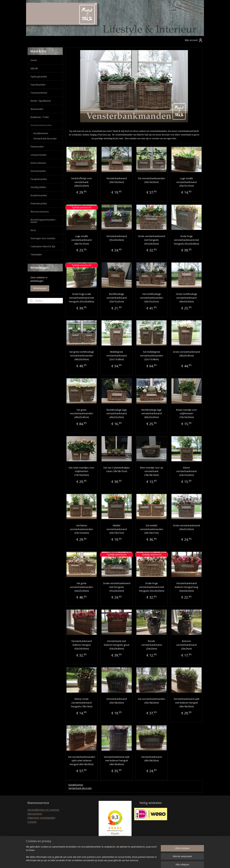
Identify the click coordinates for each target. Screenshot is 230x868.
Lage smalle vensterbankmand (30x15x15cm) (187, 182)
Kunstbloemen (76, 785)
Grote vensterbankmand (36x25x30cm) (187, 527)
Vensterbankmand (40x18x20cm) (151, 759)
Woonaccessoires (40, 212)
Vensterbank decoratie (80, 788)
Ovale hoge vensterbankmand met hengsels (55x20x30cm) (152, 587)
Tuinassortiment (39, 93)
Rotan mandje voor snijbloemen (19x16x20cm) (187, 414)
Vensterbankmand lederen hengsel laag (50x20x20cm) (187, 587)
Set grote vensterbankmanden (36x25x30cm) (81, 587)
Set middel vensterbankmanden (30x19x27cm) (152, 529)
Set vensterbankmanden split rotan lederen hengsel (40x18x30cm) (82, 761)
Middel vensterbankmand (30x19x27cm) (117, 529)
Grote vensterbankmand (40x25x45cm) (187, 354)
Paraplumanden (39, 179)
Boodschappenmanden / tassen (43, 221)
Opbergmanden (39, 77)
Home (34, 60)
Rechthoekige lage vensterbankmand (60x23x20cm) (152, 414)
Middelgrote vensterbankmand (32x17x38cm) (117, 356)
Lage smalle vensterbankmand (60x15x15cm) (81, 240)
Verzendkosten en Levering (43, 810)
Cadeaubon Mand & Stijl (43, 246)
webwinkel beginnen (122, 861)
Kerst (33, 230)
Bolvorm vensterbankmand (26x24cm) (187, 645)
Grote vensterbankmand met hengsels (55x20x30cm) (152, 240)
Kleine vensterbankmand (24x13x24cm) (187, 471)
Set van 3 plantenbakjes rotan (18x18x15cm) (117, 469)
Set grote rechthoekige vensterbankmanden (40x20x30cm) (82, 356)
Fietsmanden (37, 147)
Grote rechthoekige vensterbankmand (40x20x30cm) (187, 298)
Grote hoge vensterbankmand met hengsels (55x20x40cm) (187, 240)
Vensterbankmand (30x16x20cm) (117, 180)
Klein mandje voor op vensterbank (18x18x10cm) (152, 471)
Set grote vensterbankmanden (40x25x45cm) (81, 414)
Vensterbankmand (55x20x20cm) (117, 238)
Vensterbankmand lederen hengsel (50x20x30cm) (82, 645)
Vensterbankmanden (41, 125)
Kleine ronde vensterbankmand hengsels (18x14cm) (82, 703)
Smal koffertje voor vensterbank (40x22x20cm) (82, 182)
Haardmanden (38, 85)
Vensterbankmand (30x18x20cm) (117, 701)
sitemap (101, 861)
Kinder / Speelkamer (41, 101)
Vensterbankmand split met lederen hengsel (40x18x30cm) (187, 703)
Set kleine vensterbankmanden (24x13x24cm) (81, 529)
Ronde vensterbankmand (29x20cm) (152, 645)
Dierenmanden (38, 171)
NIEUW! (34, 69)
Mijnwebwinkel (153, 861)
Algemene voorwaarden (41, 818)
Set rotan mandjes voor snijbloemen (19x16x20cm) (81, 471)
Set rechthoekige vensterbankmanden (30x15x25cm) (152, 298)
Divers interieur (38, 163)
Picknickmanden (39, 204)
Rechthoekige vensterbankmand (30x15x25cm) (117, 298)
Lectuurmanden (39, 155)
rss (108, 861)
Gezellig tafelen (38, 187)
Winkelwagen (40, 288)
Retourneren (35, 814)
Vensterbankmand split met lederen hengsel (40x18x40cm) (117, 761)
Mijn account (194, 40)
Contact (32, 822)
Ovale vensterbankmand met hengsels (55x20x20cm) (117, 587)
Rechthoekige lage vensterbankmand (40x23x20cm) (117, 414)
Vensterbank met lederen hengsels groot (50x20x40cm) (117, 645)
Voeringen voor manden (43, 238)
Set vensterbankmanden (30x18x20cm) (151, 701)
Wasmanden (37, 109)
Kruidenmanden (39, 195)
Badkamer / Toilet (40, 117)
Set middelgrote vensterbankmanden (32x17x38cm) (152, 356)
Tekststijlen (36, 255)
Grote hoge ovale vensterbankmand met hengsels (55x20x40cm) (81, 298)
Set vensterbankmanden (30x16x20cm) (151, 180)
